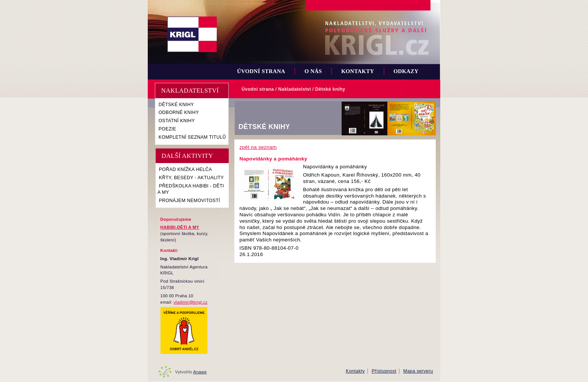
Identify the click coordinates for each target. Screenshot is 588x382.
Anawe (200, 372)
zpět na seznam (258, 147)
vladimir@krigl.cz (190, 302)
